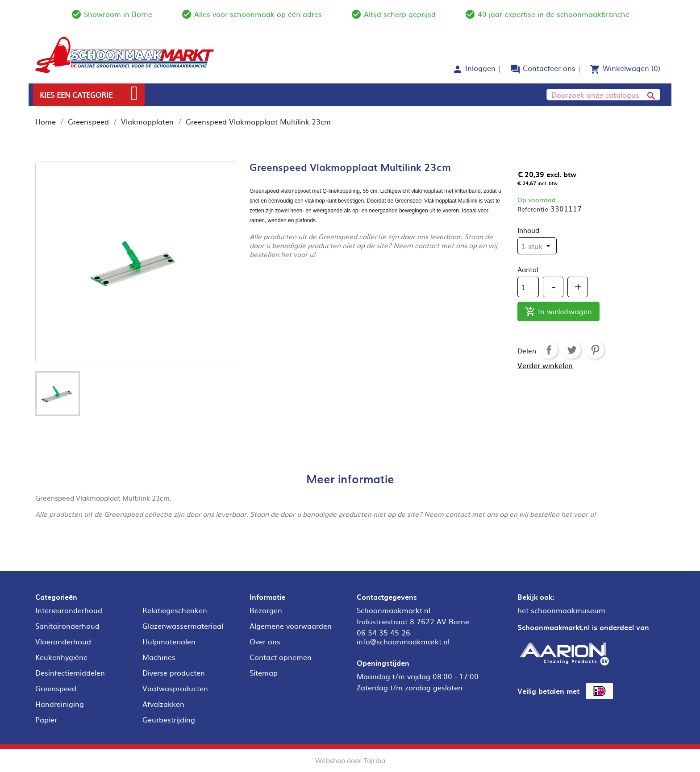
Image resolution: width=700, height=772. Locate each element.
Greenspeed (56, 688)
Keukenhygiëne (61, 657)
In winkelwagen (558, 312)
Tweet (572, 350)
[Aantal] (528, 287)
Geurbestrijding (169, 719)
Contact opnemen (281, 657)
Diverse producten (174, 672)
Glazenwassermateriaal (183, 626)
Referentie (533, 209)
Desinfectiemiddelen (70, 672)
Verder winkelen (545, 365)
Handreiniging (60, 704)
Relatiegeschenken (175, 610)
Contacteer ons (549, 68)
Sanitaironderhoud (67, 626)
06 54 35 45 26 (383, 632)
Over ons (265, 641)
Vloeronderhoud (63, 641)
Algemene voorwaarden (291, 626)
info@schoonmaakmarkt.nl (403, 641)
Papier (46, 719)
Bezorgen (266, 610)
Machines (159, 657)
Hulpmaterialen (169, 641)
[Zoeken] (603, 95)
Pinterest (595, 350)
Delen (549, 350)
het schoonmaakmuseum (561, 610)
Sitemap (264, 672)
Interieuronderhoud (69, 610)
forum (515, 69)
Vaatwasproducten (175, 688)
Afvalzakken (163, 704)
